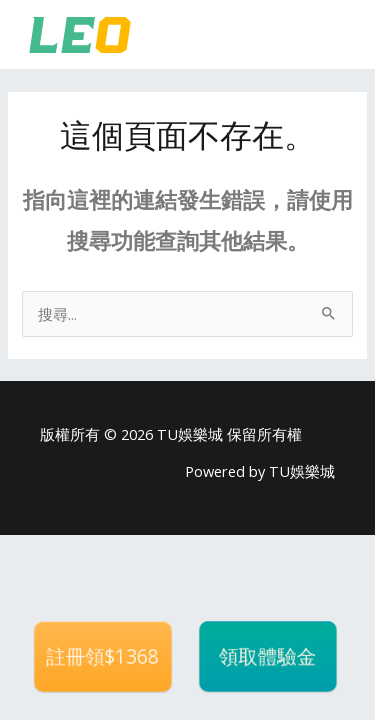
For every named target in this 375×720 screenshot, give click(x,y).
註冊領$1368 (102, 657)
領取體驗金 (268, 657)
